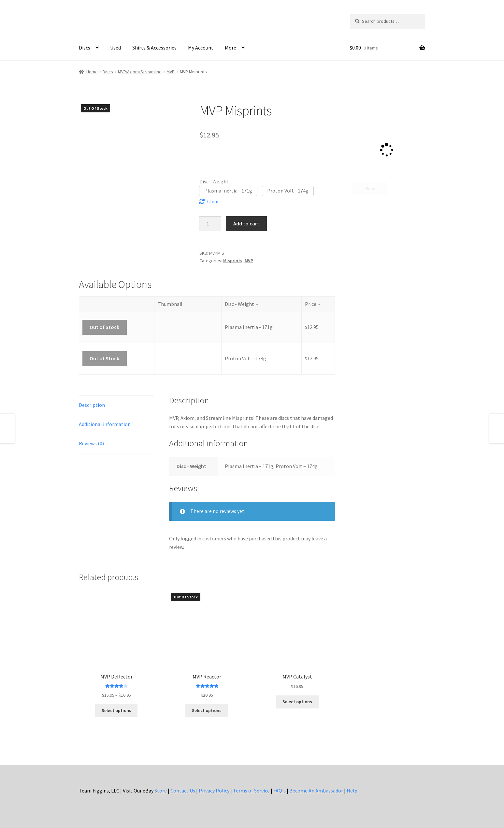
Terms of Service (251, 791)
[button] (228, 191)
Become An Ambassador (316, 791)
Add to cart (246, 223)
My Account (201, 48)
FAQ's (280, 791)
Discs (85, 48)
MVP (171, 72)
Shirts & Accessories (154, 48)
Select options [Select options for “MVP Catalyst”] (297, 702)
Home (92, 72)
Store (161, 791)
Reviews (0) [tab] (91, 443)
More (230, 48)
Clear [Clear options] (213, 201)
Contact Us (183, 791)
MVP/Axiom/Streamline (140, 72)
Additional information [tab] (105, 424)
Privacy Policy (214, 791)
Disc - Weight (214, 181)
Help (352, 791)
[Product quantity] (210, 224)
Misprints (233, 261)
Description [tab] (92, 405)
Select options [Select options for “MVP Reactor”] (207, 710)
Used (115, 48)
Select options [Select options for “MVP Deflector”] (116, 710)
